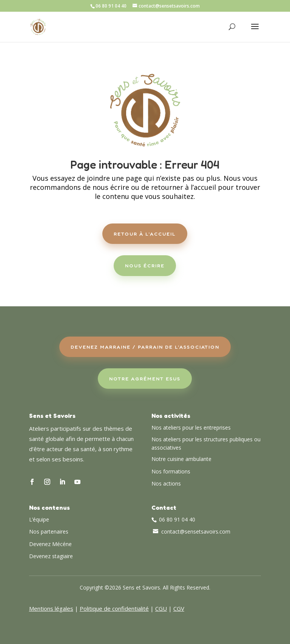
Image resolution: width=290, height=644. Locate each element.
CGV (179, 608)
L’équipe (39, 519)
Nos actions (166, 483)
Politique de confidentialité (114, 608)
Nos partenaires (49, 531)
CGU (161, 608)
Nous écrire (145, 265)
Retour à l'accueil (145, 234)
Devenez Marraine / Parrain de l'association (145, 347)
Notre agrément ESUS (145, 379)
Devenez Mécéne (50, 544)
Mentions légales (51, 608)
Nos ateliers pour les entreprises (191, 428)
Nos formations (171, 471)
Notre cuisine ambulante (181, 459)
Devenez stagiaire (51, 556)
